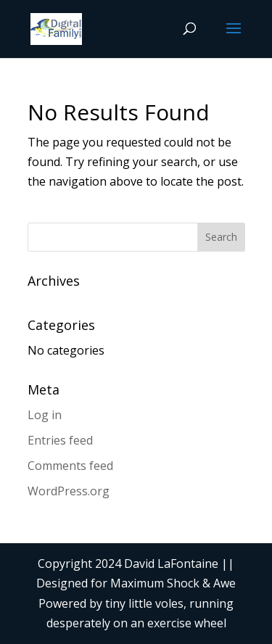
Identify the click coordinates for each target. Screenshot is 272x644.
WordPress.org (69, 491)
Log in (45, 415)
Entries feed (60, 440)
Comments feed (70, 466)
